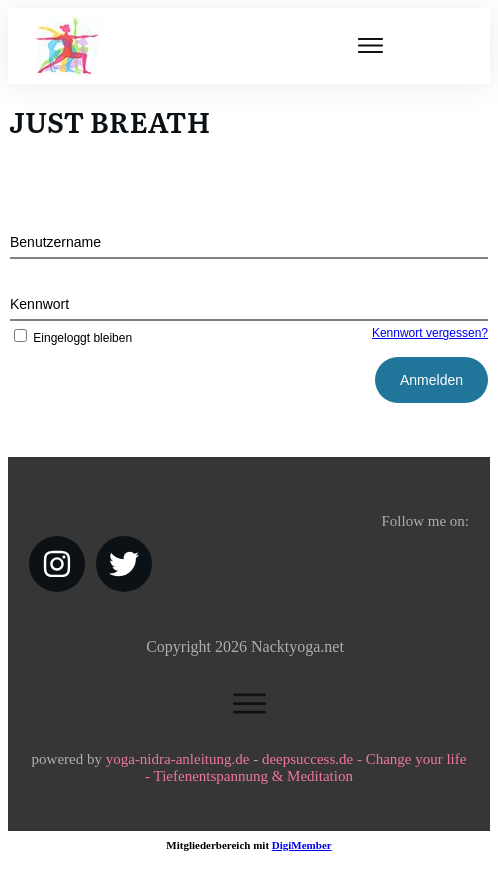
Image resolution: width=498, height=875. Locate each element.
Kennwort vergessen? (430, 333)
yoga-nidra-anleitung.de (178, 759)
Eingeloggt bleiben (71, 338)
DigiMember (302, 845)
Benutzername (55, 242)
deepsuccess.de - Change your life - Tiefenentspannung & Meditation (305, 767)
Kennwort (39, 304)
